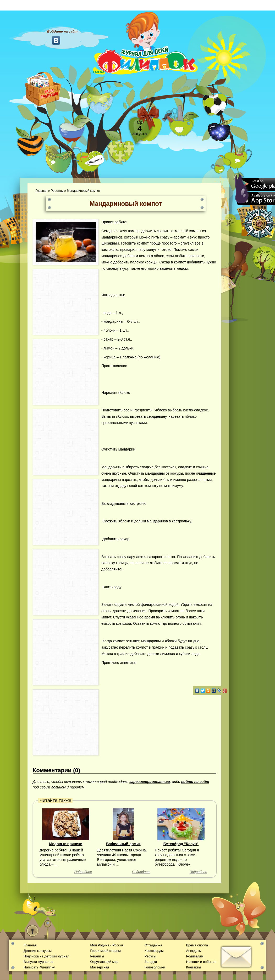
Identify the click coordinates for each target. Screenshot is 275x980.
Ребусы (150, 956)
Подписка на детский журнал (46, 956)
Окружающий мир (104, 962)
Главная (41, 191)
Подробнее (83, 872)
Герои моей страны (105, 951)
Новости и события (201, 962)
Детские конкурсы (38, 951)
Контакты (193, 967)
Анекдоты (194, 951)
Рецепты (57, 191)
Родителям (195, 956)
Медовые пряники (66, 844)
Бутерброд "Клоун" (181, 844)
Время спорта (197, 945)
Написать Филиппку (39, 967)
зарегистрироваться (150, 782)
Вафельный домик (123, 844)
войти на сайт (195, 782)
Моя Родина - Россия (107, 945)
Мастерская (100, 967)
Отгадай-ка (153, 945)
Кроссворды (154, 951)
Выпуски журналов (38, 962)
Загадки (151, 962)
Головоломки (155, 967)
